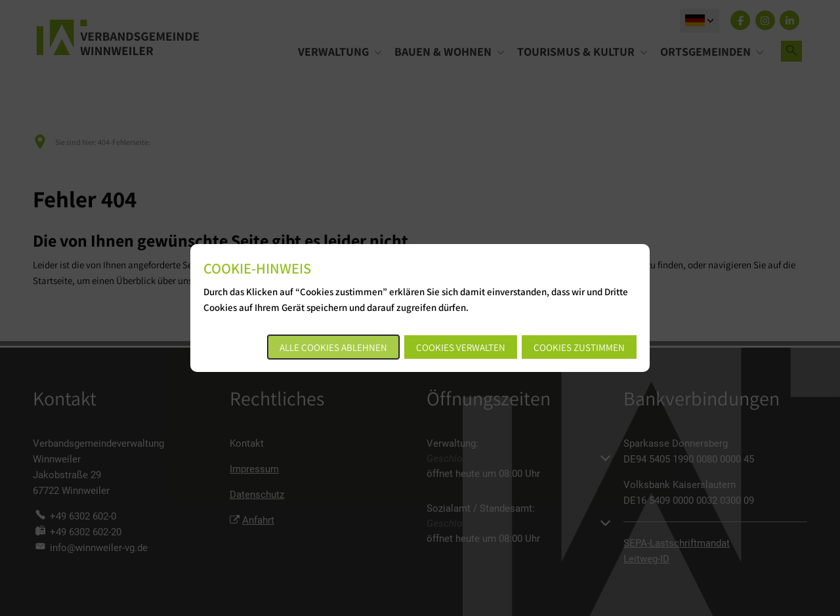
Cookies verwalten (461, 347)
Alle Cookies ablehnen (333, 347)
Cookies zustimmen (579, 347)
